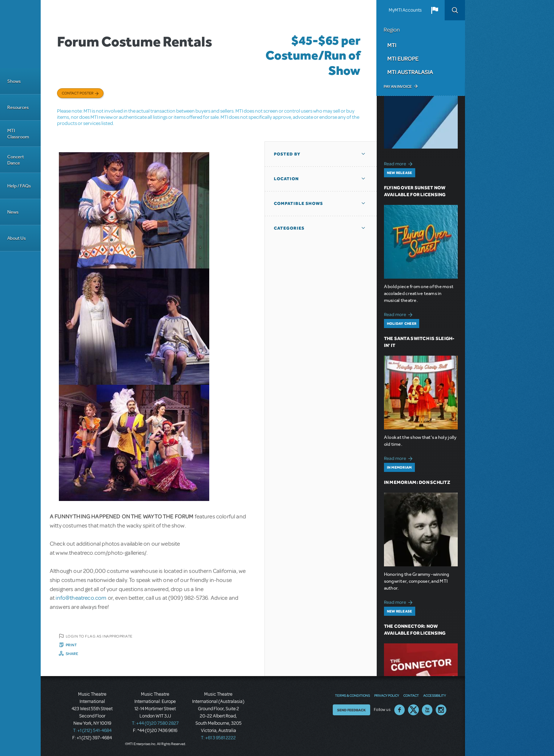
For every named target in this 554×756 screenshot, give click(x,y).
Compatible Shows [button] (298, 203)
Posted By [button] (287, 154)
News (13, 212)
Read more (399, 163)
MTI (392, 45)
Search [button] (455, 10)
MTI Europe (403, 58)
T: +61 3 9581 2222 (218, 738)
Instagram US (441, 710)
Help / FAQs (19, 186)
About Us (17, 238)
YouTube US (427, 710)
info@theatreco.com (81, 598)
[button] (434, 10)
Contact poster (78, 93)
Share (72, 654)
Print (71, 645)
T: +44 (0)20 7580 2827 (155, 723)
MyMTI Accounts (405, 10)
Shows (14, 81)
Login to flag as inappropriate (99, 636)
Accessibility (434, 695)
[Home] (20, 34)
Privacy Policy (387, 695)
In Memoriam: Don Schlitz (417, 482)
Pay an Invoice (398, 86)
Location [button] (286, 179)
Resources (18, 107)
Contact (411, 695)
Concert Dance (16, 160)
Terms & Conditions (352, 695)
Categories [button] (289, 228)
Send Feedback (351, 710)
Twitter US (413, 710)
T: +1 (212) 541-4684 (92, 731)
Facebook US (400, 710)
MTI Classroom (18, 134)
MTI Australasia (410, 72)
